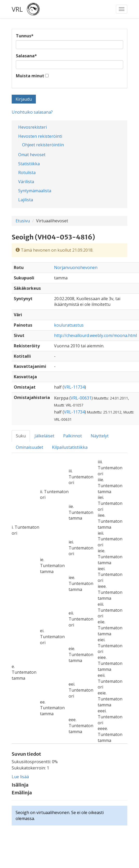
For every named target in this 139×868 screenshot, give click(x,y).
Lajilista (26, 200)
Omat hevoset (32, 155)
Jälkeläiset (44, 436)
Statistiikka (29, 164)
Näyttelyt (100, 436)
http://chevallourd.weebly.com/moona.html (95, 335)
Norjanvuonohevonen (76, 267)
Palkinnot (72, 436)
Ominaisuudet (29, 447)
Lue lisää (20, 777)
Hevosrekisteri (32, 127)
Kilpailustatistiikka (70, 447)
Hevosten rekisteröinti (40, 136)
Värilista (26, 182)
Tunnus (25, 36)
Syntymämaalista (35, 191)
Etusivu (23, 221)
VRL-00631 (81, 398)
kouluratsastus (69, 325)
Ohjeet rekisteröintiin (43, 145)
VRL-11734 (74, 387)
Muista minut (30, 76)
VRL (17, 9)
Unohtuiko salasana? (32, 112)
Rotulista (27, 173)
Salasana (26, 56)
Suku (21, 436)
